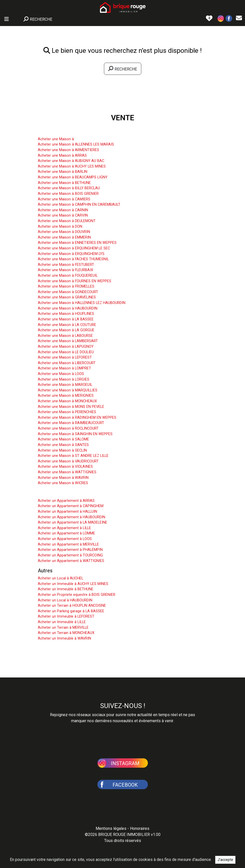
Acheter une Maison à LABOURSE (65, 336)
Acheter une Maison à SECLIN (62, 450)
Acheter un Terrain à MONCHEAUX (66, 633)
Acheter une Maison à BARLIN (63, 172)
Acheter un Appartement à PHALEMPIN (70, 550)
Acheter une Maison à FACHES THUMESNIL (73, 259)
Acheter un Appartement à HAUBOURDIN (72, 517)
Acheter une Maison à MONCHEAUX (67, 401)
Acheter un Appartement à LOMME (66, 533)
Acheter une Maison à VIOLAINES (65, 467)
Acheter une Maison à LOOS (61, 374)
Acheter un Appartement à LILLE (64, 528)
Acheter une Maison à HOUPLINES (66, 314)
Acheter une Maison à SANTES (63, 445)
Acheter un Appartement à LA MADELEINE (73, 522)
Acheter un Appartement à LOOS (65, 539)
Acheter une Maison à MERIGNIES (66, 396)
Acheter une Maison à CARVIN (63, 215)
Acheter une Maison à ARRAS (62, 156)
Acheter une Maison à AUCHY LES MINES (72, 166)
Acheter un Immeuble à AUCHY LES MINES (73, 584)
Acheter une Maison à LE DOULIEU (66, 352)
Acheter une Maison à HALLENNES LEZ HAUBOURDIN (82, 303)
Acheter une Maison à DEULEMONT (67, 221)
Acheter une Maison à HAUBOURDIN (68, 308)
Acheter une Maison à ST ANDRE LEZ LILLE (73, 456)
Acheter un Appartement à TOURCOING (70, 555)
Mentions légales (111, 828)
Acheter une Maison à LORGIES (64, 379)
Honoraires (140, 828)
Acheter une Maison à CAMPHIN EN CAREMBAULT (79, 205)
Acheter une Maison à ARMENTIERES (69, 150)
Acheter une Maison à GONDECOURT (68, 292)
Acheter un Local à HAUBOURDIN (65, 600)
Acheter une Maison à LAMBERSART (68, 341)
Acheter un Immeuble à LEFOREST (66, 616)
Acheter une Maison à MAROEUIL (65, 385)
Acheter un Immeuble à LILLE (62, 622)
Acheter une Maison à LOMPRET (64, 368)
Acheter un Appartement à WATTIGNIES (71, 561)
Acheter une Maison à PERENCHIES (67, 412)
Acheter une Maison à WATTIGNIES (67, 472)
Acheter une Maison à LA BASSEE (66, 319)
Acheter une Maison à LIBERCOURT (67, 363)
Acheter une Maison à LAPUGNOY (66, 347)
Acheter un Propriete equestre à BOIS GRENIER (77, 595)
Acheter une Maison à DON (60, 227)
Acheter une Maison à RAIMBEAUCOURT (71, 423)
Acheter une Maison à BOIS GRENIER (68, 194)
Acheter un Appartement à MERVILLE (68, 544)
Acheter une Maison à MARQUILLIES (68, 390)
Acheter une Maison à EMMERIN (64, 237)
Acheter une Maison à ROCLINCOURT (68, 428)
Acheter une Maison (60, 131)
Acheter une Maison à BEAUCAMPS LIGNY (73, 177)
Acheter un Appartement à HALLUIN (67, 512)
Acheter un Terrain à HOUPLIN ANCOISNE (72, 606)
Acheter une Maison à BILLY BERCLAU (69, 188)
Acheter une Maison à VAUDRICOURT (68, 461)
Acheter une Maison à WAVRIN (63, 478)
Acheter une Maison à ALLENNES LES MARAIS (76, 144)
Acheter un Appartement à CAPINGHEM (71, 506)
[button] (221, 18)
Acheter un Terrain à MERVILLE (63, 628)
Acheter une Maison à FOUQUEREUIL (68, 276)
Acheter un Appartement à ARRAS (66, 501)
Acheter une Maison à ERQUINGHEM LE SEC (74, 248)
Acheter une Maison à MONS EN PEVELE (71, 407)
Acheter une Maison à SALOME (63, 439)
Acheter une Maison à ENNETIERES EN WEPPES (77, 243)
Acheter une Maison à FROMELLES (66, 286)
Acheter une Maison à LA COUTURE (67, 325)
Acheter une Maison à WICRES (63, 483)
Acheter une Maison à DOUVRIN (64, 232)
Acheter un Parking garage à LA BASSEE (71, 611)
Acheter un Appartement (65, 493)
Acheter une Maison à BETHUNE (64, 183)
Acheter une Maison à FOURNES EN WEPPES (75, 281)
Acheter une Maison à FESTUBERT (66, 265)
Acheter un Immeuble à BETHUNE (66, 589)
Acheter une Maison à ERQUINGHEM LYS (71, 254)
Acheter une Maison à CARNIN (63, 210)
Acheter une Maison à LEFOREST (65, 357)
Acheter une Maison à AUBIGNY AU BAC (71, 161)
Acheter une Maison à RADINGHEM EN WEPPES (77, 418)
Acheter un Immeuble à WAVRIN (64, 638)
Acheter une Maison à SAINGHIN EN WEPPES (75, 434)
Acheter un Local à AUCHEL (61, 578)
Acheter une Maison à (56, 139)
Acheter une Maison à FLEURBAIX (65, 270)
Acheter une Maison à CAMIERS (64, 199)
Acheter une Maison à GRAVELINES (67, 297)
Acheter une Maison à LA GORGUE (66, 330)
